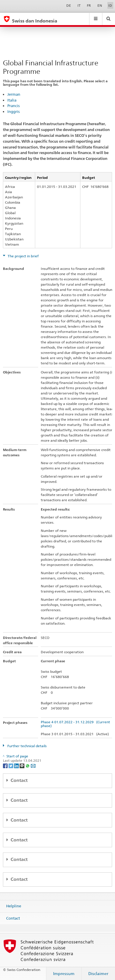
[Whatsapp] (28, 765)
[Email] (33, 765)
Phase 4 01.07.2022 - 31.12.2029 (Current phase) (75, 724)
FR (89, 5)
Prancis (13, 106)
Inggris (13, 111)
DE (69, 5)
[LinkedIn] (17, 765)
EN (100, 5)
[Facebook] (6, 765)
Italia (12, 100)
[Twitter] (11, 765)
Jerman (14, 94)
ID (110, 5)
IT (79, 5)
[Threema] (22, 765)
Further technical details (27, 746)
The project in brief (23, 256)
